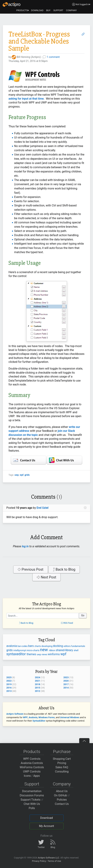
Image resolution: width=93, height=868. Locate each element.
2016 (9, 688)
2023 (66, 677)
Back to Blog (64, 569)
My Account (46, 826)
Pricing (62, 763)
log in (25, 546)
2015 (37, 688)
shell (76, 650)
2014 (66, 688)
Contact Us (62, 804)
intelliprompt (20, 650)
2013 (9, 691)
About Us (62, 791)
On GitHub (62, 795)
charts (38, 646)
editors (67, 646)
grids (27, 475)
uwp (17, 475)
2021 (37, 681)
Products (32, 752)
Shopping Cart (62, 759)
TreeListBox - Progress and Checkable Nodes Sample (39, 41)
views (45, 654)
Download (46, 818)
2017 (66, 684)
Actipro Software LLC (49, 858)
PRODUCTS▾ (23, 10)
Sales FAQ (62, 767)
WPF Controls (32, 759)
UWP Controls (32, 772)
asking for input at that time (26, 99)
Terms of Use (54, 861)
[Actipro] (12, 4)
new (44, 650)
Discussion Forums (32, 795)
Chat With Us (32, 804)
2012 (37, 691)
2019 (9, 684)
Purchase (62, 752)
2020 (66, 681)
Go (83, 615)
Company (62, 784)
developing (47, 646)
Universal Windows (70, 717)
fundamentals (78, 646)
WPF (25, 717)
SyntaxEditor (39, 721)
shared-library (65, 650)
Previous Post (31, 569)
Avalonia (33, 717)
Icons (27, 776)
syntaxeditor (16, 654)
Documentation (32, 791)
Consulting (62, 772)
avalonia (12, 646)
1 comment (53, 57)
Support (32, 784)
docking (58, 646)
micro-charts (33, 650)
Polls (32, 808)
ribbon (52, 650)
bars (31, 646)
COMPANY (71, 10)
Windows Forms (47, 717)
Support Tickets (32, 800)
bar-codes (23, 646)
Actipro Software (15, 714)
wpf (22, 475)
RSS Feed (67, 623)
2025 (9, 677)
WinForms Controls (32, 767)
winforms (54, 654)
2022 (9, 681)
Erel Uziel (43, 508)
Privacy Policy (39, 861)
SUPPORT (58, 10)
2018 (37, 684)
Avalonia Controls (32, 763)
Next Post (47, 577)
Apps (37, 776)
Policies (62, 800)
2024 (37, 677)
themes (32, 654)
